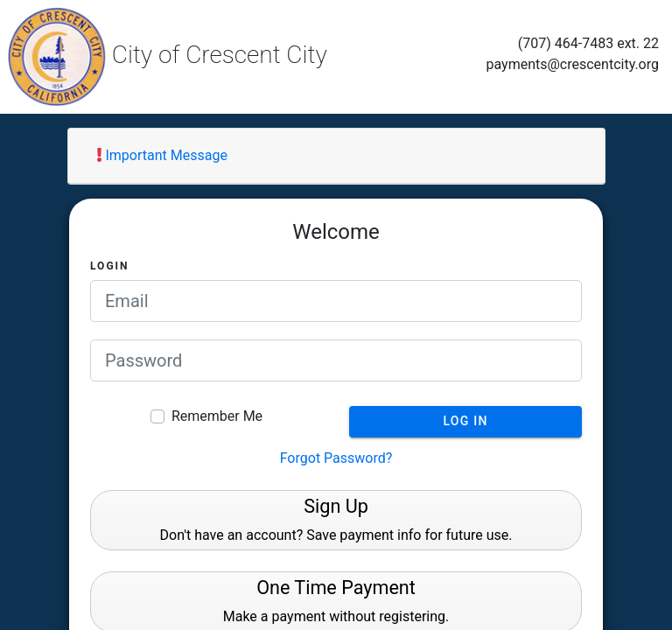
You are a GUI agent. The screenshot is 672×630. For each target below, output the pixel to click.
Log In (465, 421)
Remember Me (217, 416)
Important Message (162, 155)
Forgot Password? (336, 458)
